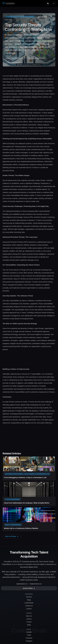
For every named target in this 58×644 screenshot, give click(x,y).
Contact (29, 622)
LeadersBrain (29, 603)
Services (29, 597)
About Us (29, 616)
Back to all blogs (12, 536)
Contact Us (29, 606)
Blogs (29, 600)
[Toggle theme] (48, 3)
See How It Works (29, 588)
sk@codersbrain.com (22, 584)
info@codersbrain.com (36, 584)
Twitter (29, 635)
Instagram (29, 641)
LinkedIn (29, 632)
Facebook (29, 638)
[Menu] (54, 3)
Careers (29, 609)
